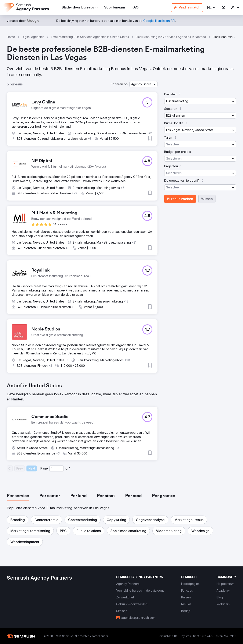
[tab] (18, 496)
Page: (44, 468)
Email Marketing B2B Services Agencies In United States (90, 37)
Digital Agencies (33, 37)
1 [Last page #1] (70, 468)
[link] (115, 8)
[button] (212, 8)
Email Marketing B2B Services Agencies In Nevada (171, 37)
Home (11, 37)
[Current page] (57, 468)
